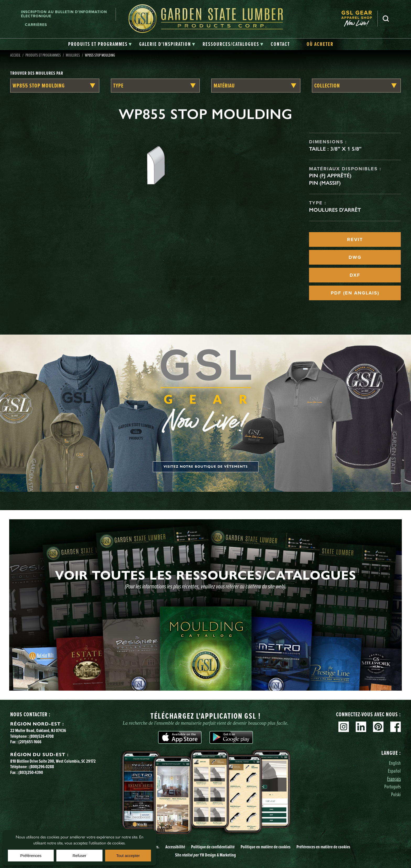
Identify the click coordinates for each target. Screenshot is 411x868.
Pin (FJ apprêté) (330, 176)
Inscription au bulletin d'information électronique (64, 14)
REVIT (355, 239)
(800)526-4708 (42, 736)
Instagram (344, 727)
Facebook (396, 727)
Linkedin (361, 727)
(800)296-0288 (42, 767)
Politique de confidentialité (213, 847)
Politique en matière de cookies (266, 847)
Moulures (73, 55)
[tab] (100, 44)
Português (393, 786)
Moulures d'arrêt (335, 210)
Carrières (36, 25)
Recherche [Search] (386, 19)
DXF (355, 275)
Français (394, 779)
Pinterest (378, 727)
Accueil (15, 55)
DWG (355, 257)
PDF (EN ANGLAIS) (355, 293)
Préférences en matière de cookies (323, 847)
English (395, 763)
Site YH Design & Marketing (206, 855)
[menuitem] (359, 18)
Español (394, 771)
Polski (396, 794)
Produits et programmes (43, 55)
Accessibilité (175, 847)
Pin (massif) (325, 183)
